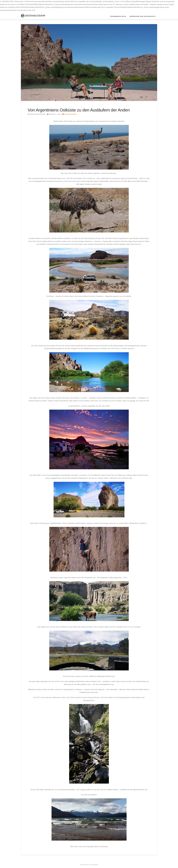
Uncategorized (69, 114)
